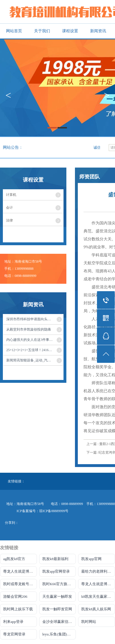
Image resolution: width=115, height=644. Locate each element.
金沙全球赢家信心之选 (59, 622)
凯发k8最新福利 (55, 559)
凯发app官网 (91, 559)
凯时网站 (89, 622)
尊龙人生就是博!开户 (98, 584)
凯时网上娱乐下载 (18, 609)
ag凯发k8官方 (14, 559)
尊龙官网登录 (14, 634)
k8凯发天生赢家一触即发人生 (98, 596)
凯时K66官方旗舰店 (59, 584)
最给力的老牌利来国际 (98, 571)
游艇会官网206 (15, 596)
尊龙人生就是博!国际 (20, 571)
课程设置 (70, 31)
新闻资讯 (98, 31)
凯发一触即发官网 (57, 609)
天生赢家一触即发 (57, 596)
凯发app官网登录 (56, 571)
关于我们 (42, 31)
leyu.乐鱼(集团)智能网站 (59, 634)
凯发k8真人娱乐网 (96, 609)
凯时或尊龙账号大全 (20, 584)
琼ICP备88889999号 (54, 511)
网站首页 (14, 31)
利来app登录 (13, 622)
